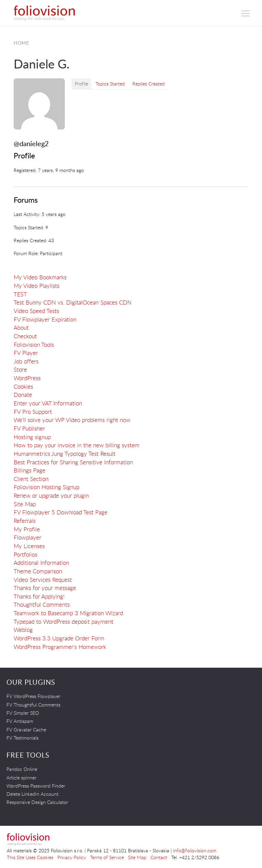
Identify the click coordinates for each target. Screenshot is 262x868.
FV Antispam (20, 721)
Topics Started (110, 84)
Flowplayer (27, 537)
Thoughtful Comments (42, 604)
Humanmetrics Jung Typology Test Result (64, 454)
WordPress (27, 378)
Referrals (25, 521)
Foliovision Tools (34, 345)
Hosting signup (32, 437)
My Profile (27, 529)
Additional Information (41, 563)
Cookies (23, 386)
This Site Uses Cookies (30, 857)
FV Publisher (29, 428)
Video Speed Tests (36, 311)
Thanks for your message (45, 588)
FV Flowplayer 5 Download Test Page (61, 512)
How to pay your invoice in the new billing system (77, 445)
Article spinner (21, 778)
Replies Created (149, 84)
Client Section (31, 479)
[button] (246, 13)
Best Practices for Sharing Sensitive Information (73, 462)
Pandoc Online (22, 769)
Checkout (25, 336)
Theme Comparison (38, 571)
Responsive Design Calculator (37, 802)
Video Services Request (43, 580)
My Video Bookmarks (40, 277)
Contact (159, 857)
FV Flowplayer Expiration (45, 319)
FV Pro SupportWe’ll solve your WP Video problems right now (72, 416)
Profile (81, 84)
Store (20, 369)
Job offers (26, 361)
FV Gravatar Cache (26, 730)
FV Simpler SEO (23, 713)
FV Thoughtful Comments (33, 705)
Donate (23, 395)
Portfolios (25, 554)
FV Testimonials (23, 738)
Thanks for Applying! (39, 596)
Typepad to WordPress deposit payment (63, 622)
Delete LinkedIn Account (32, 794)
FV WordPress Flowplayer (33, 696)
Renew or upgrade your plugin (51, 495)
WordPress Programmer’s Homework (60, 647)
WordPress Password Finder (36, 786)
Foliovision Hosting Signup (47, 487)
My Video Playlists (37, 286)
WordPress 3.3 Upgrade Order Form (59, 638)
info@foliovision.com (195, 850)
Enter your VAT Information (48, 403)
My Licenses (29, 546)
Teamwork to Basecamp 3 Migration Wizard (68, 613)
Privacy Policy (72, 857)
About (21, 328)
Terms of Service (107, 857)
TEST (20, 294)
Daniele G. (41, 64)
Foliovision (44, 13)
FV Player (26, 353)
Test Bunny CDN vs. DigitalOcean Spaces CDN (73, 302)
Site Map (25, 504)
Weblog (23, 630)
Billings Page (30, 470)
